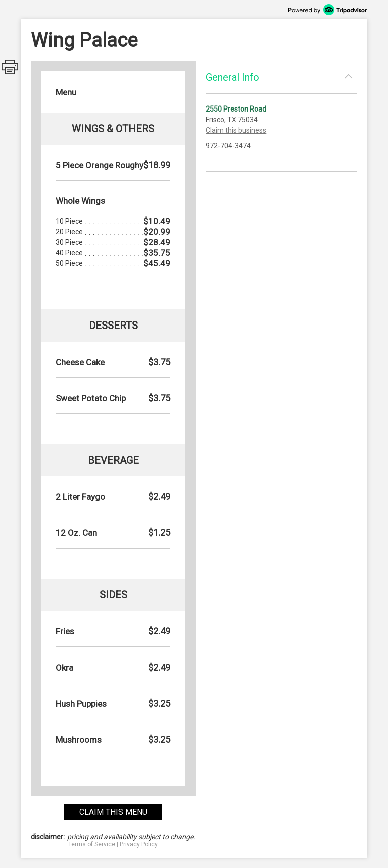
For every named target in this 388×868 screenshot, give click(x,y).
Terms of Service (92, 844)
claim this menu (113, 812)
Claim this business (236, 130)
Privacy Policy (139, 844)
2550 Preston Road (236, 109)
